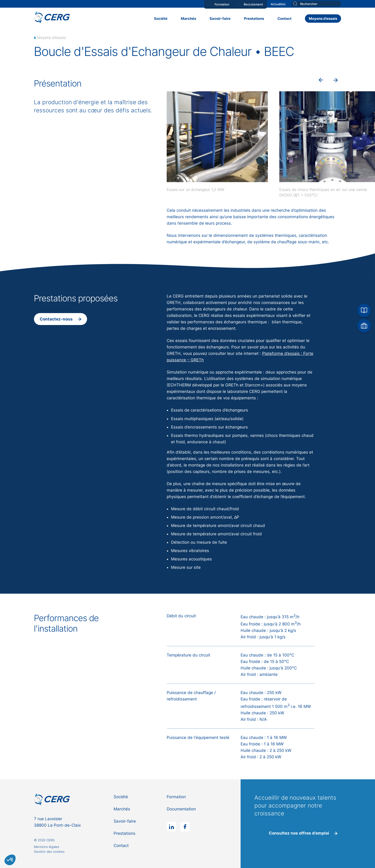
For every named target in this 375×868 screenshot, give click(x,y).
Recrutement (250, 4)
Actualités (278, 4)
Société (161, 19)
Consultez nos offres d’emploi (303, 833)
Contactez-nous (61, 319)
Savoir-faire (220, 19)
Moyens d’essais (323, 19)
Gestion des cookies (49, 852)
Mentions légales (47, 847)
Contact (284, 19)
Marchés (188, 19)
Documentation (181, 809)
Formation (219, 4)
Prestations (254, 19)
